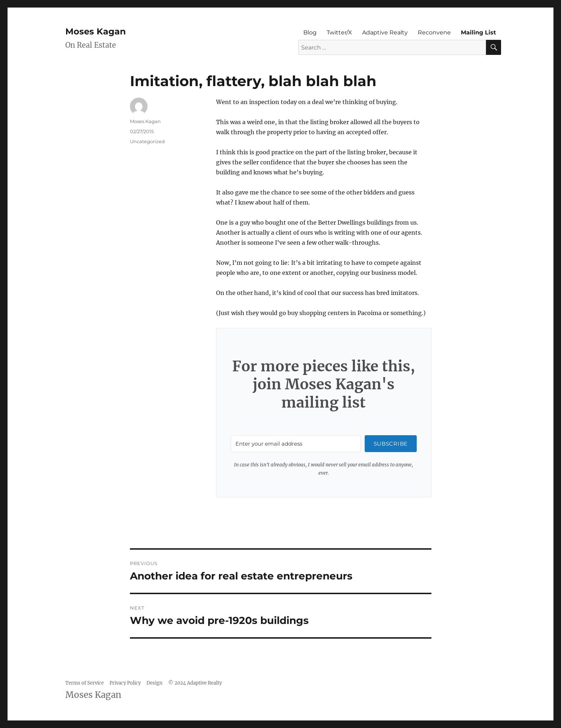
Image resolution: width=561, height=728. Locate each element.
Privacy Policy (125, 683)
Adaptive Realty (385, 32)
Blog (310, 32)
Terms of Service (85, 683)
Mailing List (478, 32)
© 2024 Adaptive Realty (195, 683)
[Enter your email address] (296, 444)
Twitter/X (339, 32)
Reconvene (434, 32)
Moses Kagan (96, 31)
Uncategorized (147, 141)
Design (155, 683)
